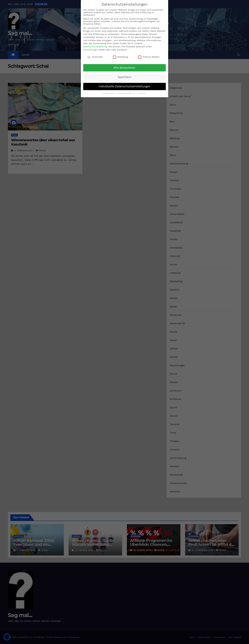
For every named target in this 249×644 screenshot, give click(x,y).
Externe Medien (149, 57)
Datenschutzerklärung (95, 46)
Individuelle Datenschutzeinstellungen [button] (124, 86)
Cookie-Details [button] (109, 93)
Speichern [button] (124, 77)
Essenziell (95, 57)
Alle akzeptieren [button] (124, 68)
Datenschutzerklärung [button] (126, 93)
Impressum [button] (142, 93)
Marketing (120, 57)
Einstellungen (91, 50)
